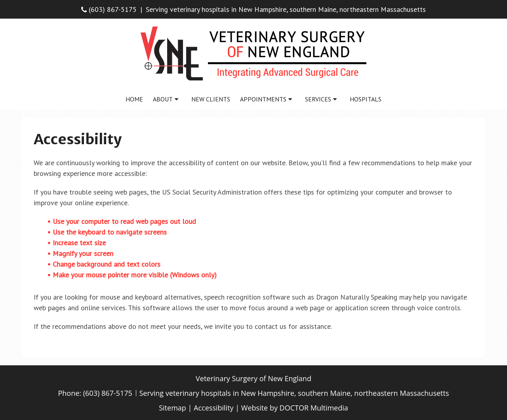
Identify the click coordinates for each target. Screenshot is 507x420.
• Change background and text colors (105, 264)
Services (318, 99)
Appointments (263, 99)
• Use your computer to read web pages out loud (123, 221)
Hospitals (366, 99)
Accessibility (214, 408)
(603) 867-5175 (109, 9)
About (163, 99)
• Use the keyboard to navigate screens (108, 232)
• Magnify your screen (81, 253)
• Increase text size (77, 243)
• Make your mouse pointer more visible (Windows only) (132, 275)
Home (134, 99)
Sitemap (172, 408)
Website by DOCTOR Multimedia (295, 408)
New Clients (211, 99)
